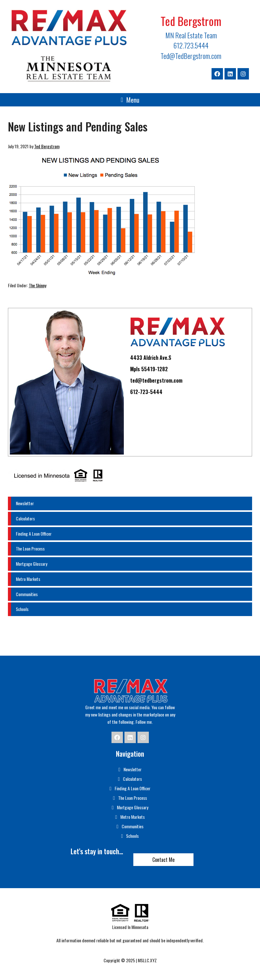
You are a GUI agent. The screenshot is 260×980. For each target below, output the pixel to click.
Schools (22, 609)
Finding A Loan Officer (34, 534)
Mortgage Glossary (32, 564)
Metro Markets (28, 579)
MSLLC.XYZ (147, 960)
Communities (27, 594)
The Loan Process (30, 548)
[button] (130, 100)
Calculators (25, 518)
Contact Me (163, 860)
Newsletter (25, 503)
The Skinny (38, 285)
